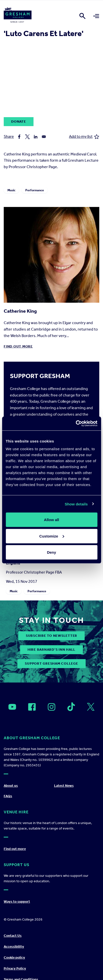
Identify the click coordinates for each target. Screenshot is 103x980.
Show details (76, 504)
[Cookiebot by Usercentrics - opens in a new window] (76, 424)
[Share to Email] (44, 137)
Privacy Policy (15, 968)
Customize (52, 536)
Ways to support (17, 902)
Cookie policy (14, 957)
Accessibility (14, 947)
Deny (51, 552)
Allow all (51, 520)
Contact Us (13, 936)
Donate (19, 122)
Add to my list (84, 137)
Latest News (64, 786)
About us (11, 786)
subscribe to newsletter (51, 636)
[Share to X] (27, 137)
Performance (35, 190)
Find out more (18, 346)
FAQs (8, 796)
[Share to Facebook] (19, 137)
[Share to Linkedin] (36, 137)
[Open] (12, 707)
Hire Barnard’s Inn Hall (51, 650)
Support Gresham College (51, 663)
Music (11, 190)
